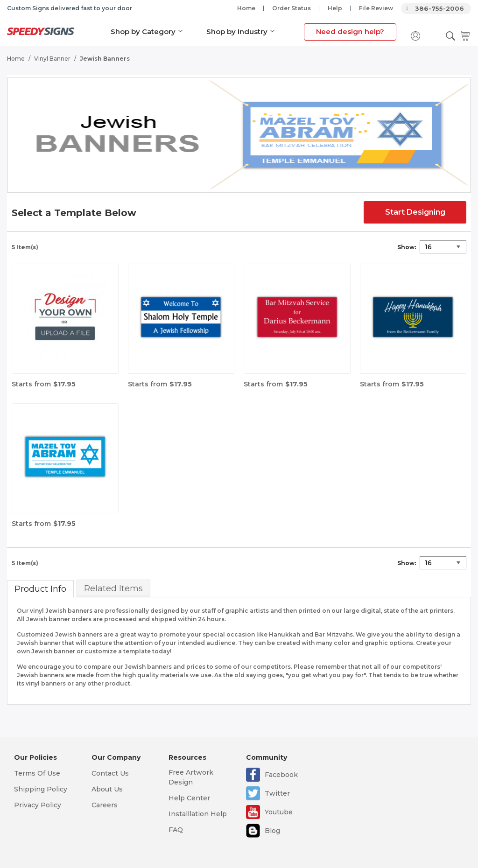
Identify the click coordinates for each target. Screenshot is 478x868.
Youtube (279, 812)
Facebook (281, 775)
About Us (107, 789)
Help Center (189, 798)
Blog (272, 831)
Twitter (277, 793)
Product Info (40, 589)
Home (246, 8)
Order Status (292, 8)
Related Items (113, 588)
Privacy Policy (38, 805)
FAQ (176, 830)
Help (335, 8)
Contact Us (110, 773)
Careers (105, 805)
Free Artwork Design (191, 777)
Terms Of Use (37, 773)
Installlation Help (198, 814)
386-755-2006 (439, 8)
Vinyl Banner (52, 59)
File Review (376, 8)
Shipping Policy (41, 789)
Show (406, 247)
